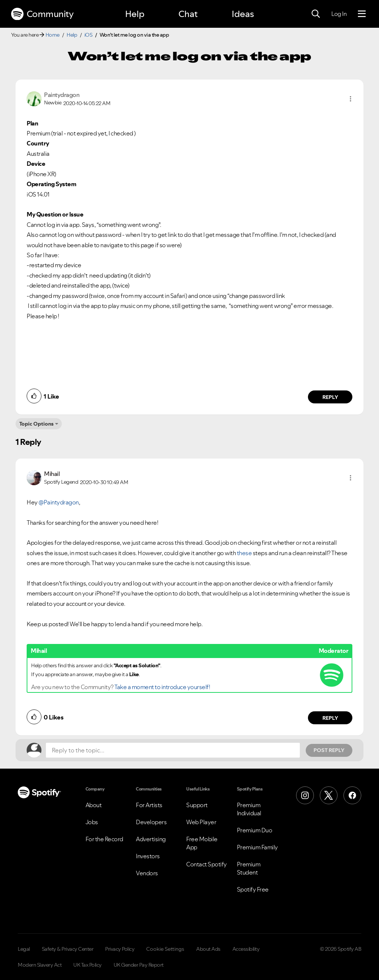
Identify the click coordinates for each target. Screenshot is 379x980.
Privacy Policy (120, 949)
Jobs (92, 822)
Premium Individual (249, 809)
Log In (339, 14)
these (244, 553)
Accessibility (246, 949)
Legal (24, 949)
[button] (351, 99)
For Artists (149, 805)
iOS (88, 35)
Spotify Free (253, 889)
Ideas (243, 14)
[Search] (316, 14)
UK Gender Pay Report (139, 965)
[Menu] (362, 14)
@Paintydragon (59, 502)
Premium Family (257, 847)
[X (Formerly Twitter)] (329, 795)
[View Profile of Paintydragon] (62, 95)
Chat (188, 14)
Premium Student (249, 868)
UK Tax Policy (88, 965)
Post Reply (329, 750)
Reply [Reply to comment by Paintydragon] (330, 397)
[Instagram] (305, 795)
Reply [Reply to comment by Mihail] (330, 718)
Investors (148, 856)
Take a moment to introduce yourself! (162, 687)
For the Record (104, 839)
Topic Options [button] (36, 424)
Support (197, 805)
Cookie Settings (165, 949)
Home (53, 35)
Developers (151, 822)
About (94, 805)
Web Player (201, 822)
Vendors (147, 873)
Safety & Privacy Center (68, 949)
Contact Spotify (207, 864)
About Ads (208, 949)
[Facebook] (352, 795)
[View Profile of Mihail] (52, 474)
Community (42, 14)
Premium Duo (255, 830)
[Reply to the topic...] (173, 750)
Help (135, 14)
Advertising (151, 839)
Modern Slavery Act (40, 965)
